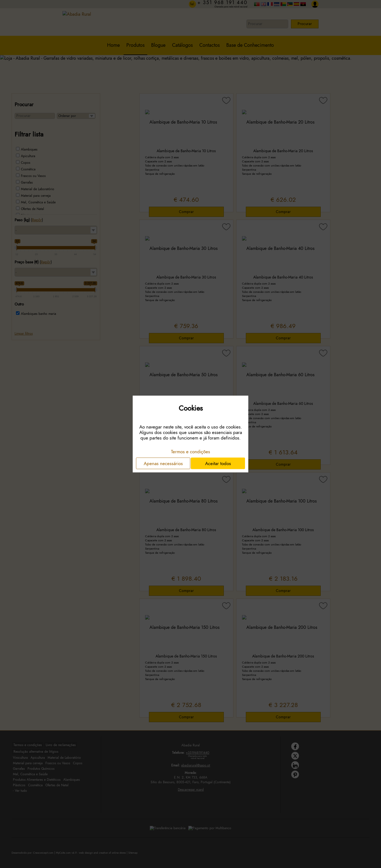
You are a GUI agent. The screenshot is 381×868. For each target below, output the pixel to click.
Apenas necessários (163, 463)
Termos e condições (190, 451)
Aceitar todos (218, 463)
